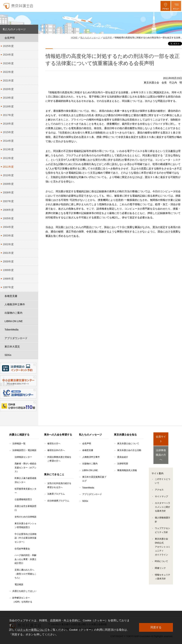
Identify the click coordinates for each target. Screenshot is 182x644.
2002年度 (8, 244)
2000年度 (8, 261)
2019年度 (8, 98)
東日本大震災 (12, 347)
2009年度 (8, 184)
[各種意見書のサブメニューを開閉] (35, 296)
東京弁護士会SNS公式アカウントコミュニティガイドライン (163, 540)
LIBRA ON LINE (14, 321)
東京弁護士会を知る (125, 435)
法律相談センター (23, 457)
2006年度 (8, 210)
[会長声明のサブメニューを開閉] (35, 38)
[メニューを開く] (176, 6)
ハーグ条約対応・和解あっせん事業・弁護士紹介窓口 (25, 559)
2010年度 (8, 175)
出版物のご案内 (13, 313)
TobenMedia (11, 330)
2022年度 (8, 72)
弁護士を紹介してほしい (24, 591)
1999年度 (8, 270)
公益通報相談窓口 (23, 499)
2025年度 (8, 46)
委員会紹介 (123, 457)
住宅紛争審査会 (22, 549)
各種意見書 (11, 296)
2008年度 (8, 192)
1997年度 (8, 287)
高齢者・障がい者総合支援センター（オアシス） (25, 468)
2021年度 (8, 81)
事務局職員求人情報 (127, 470)
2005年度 (8, 218)
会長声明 (10, 38)
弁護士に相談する (19, 435)
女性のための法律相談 (25, 517)
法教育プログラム (56, 494)
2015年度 (8, 132)
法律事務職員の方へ (161, 450)
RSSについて (162, 555)
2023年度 (8, 63)
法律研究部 (123, 464)
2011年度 (8, 167)
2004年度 (8, 227)
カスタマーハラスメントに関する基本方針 (163, 500)
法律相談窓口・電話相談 (24, 450)
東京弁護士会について (128, 444)
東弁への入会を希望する (58, 435)
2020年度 (8, 89)
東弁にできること (54, 474)
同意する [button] (156, 627)
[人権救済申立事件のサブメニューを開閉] (35, 304)
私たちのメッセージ (14, 29)
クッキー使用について (34, 630)
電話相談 (19, 584)
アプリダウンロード (16, 338)
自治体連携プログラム (58, 501)
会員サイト (161, 437)
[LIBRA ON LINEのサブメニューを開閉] (35, 321)
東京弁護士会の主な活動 (129, 450)
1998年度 (8, 279)
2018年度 (8, 106)
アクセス (159, 483)
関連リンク (160, 561)
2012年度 (8, 158)
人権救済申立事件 (15, 304)
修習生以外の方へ (56, 450)
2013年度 (8, 149)
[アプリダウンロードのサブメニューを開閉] (35, 338)
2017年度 (8, 115)
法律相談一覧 (19, 444)
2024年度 (8, 55)
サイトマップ (161, 490)
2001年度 (8, 253)
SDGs (8, 355)
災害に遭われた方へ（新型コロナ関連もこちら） (25, 574)
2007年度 (8, 201)
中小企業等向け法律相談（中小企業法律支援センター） (25, 538)
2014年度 (8, 141)
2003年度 (8, 236)
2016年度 (8, 124)
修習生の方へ (54, 444)
